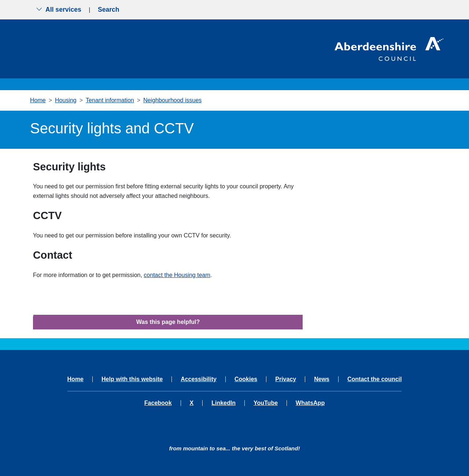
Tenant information (110, 100)
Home (38, 100)
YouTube (266, 403)
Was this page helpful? (168, 322)
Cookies (246, 379)
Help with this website (132, 379)
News (322, 379)
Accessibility (199, 379)
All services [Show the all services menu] (59, 10)
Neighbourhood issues (172, 100)
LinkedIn (224, 403)
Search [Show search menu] (109, 10)
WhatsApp (310, 403)
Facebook (158, 403)
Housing (66, 100)
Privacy (286, 379)
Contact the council (374, 379)
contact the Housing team (177, 275)
